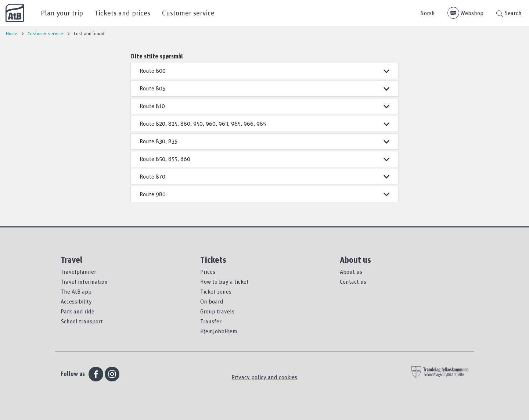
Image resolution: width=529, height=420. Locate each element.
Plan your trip (62, 13)
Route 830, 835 (264, 141)
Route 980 (264, 194)
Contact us (353, 281)
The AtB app (76, 291)
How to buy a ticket (224, 281)
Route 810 (264, 106)
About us (351, 272)
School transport (82, 321)
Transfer (211, 321)
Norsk (427, 13)
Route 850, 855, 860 (264, 159)
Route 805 (264, 88)
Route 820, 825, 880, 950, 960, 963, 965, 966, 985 (264, 123)
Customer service (188, 13)
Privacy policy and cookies (264, 377)
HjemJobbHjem (219, 331)
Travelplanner (78, 272)
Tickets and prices (123, 13)
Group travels (217, 311)
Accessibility (76, 301)
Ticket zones (216, 291)
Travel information (84, 281)
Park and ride (78, 311)
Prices (208, 272)
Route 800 (264, 71)
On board (212, 301)
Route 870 (264, 176)
